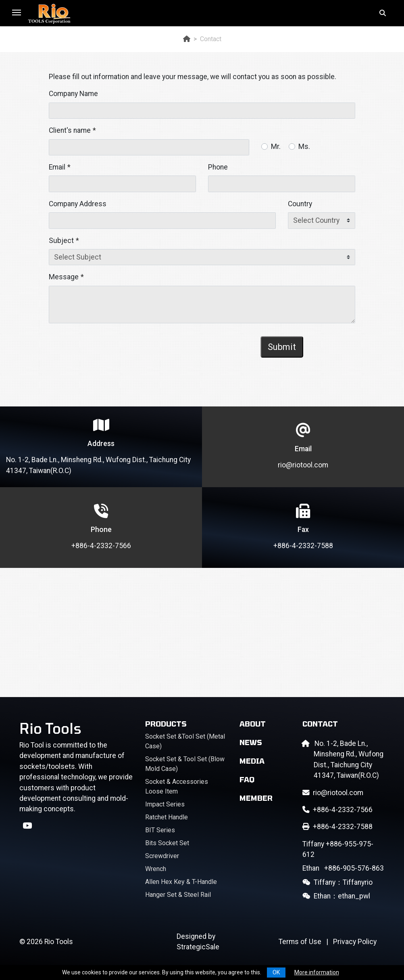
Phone (218, 167)
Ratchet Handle (167, 817)
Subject (64, 241)
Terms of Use (300, 942)
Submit (282, 347)
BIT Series (160, 830)
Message (66, 277)
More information (317, 972)
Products (166, 724)
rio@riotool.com (303, 465)
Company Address (78, 204)
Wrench (156, 869)
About (253, 724)
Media (252, 761)
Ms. (304, 147)
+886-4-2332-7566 (101, 546)
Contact (320, 724)
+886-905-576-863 (343, 868)
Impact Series (165, 804)
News (251, 742)
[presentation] (150, 352)
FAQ (247, 779)
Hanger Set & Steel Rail (178, 895)
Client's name (72, 130)
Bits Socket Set (167, 843)
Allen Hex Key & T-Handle (181, 882)
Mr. (276, 147)
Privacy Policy (355, 942)
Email (60, 167)
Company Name (73, 94)
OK (276, 972)
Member (256, 798)
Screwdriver (162, 856)
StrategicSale (198, 947)
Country (300, 204)
